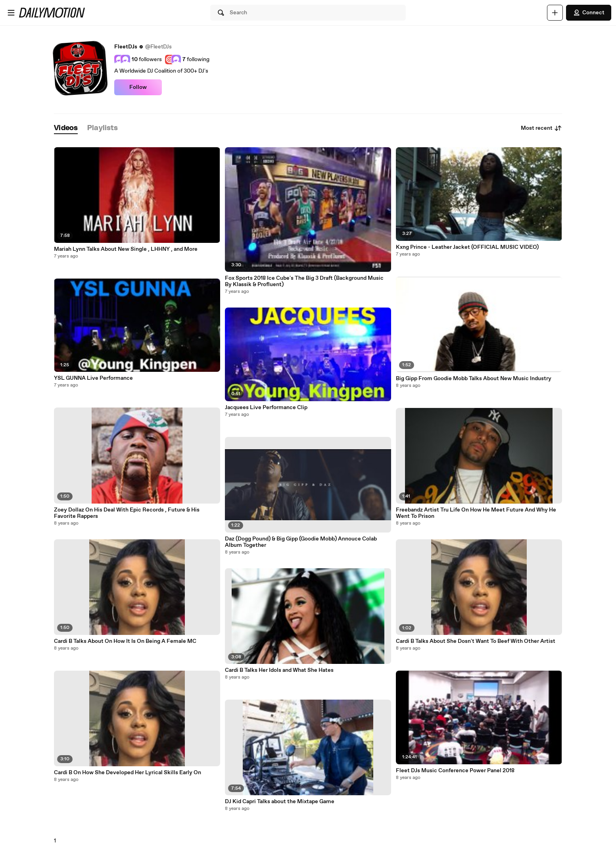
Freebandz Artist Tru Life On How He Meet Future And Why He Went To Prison (476, 513)
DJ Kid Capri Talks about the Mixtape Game (280, 802)
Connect (589, 13)
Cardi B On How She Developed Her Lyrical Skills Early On (128, 773)
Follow (138, 87)
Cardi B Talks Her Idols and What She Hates (279, 670)
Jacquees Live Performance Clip (266, 408)
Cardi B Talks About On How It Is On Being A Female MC (125, 641)
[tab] (66, 128)
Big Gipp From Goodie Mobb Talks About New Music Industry (474, 379)
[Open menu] (11, 13)
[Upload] (555, 13)
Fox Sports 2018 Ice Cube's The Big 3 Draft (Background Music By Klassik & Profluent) (304, 281)
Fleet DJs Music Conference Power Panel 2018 (455, 771)
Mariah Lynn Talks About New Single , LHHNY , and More (126, 249)
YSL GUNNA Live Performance (93, 378)
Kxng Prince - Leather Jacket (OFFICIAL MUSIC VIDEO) (467, 247)
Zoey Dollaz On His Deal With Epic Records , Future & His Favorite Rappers (127, 513)
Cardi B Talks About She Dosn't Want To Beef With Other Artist (476, 641)
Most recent (541, 128)
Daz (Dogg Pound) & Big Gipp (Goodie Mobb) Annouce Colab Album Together (301, 542)
